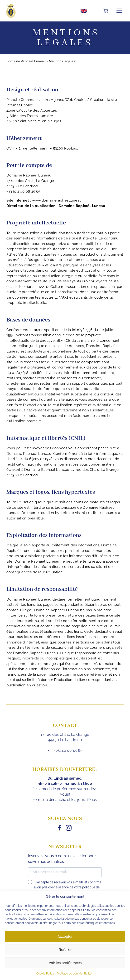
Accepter (65, 937)
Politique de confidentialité (74, 974)
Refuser (65, 950)
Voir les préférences (65, 963)
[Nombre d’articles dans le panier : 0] (106, 11)
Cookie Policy (45, 974)
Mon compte (96, 11)
